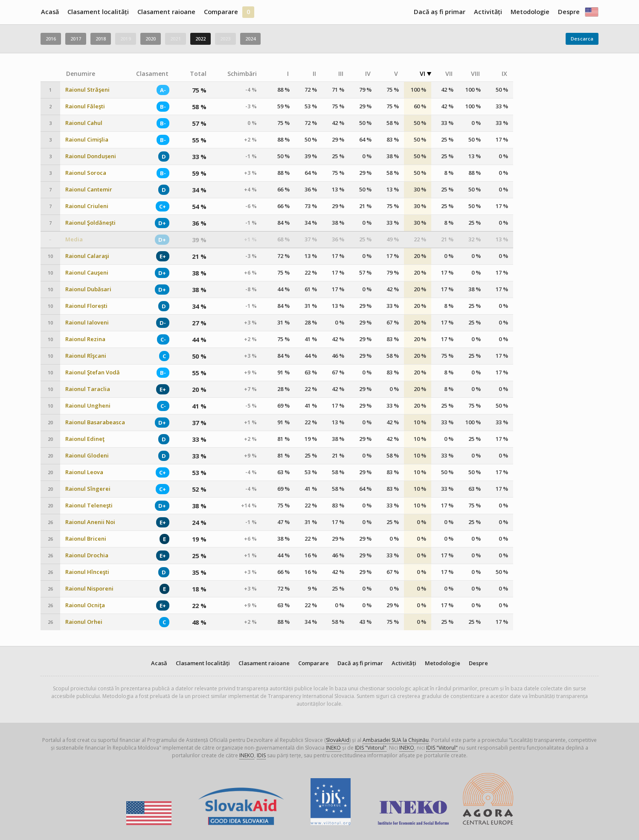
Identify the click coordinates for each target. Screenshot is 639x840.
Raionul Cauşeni (87, 273)
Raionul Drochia (87, 555)
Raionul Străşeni (87, 90)
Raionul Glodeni (87, 456)
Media (74, 239)
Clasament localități (98, 12)
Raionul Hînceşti (87, 572)
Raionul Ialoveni (87, 323)
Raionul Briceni (86, 539)
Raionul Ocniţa (85, 605)
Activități (488, 12)
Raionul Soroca (86, 173)
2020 (151, 39)
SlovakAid (338, 740)
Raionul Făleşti (85, 106)
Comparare (221, 12)
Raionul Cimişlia (87, 140)
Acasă (50, 12)
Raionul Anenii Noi (90, 522)
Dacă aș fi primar (440, 12)
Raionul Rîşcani (86, 356)
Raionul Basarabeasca (95, 422)
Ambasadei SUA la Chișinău (396, 740)
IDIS (261, 755)
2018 (101, 39)
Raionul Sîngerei (88, 489)
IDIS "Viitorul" (371, 748)
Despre (569, 12)
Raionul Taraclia (88, 389)
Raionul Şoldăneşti (90, 223)
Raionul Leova (84, 472)
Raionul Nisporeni (89, 589)
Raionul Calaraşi (87, 256)
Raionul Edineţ (85, 439)
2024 (250, 39)
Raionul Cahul (84, 123)
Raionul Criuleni (87, 206)
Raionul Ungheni (88, 406)
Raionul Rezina (85, 339)
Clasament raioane (166, 12)
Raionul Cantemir (89, 190)
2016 (51, 39)
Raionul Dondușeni (91, 156)
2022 (200, 39)
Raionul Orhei (84, 622)
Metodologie (530, 12)
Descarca (582, 39)
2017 (76, 39)
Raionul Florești (86, 306)
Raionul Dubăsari (88, 289)
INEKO (333, 748)
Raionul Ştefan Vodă (93, 372)
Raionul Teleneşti (89, 505)
